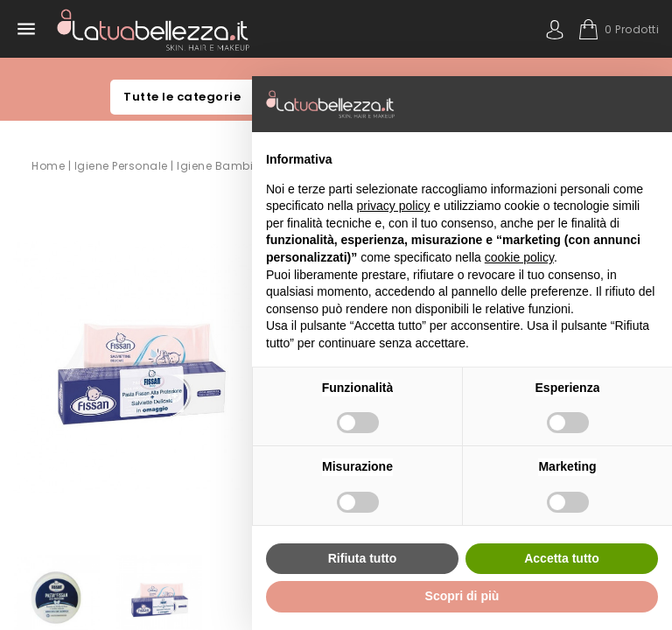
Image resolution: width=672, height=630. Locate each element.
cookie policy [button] (519, 257)
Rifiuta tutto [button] (363, 558)
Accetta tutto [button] (562, 558)
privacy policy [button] (394, 206)
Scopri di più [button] (462, 596)
